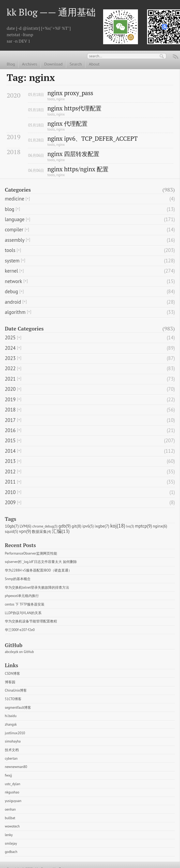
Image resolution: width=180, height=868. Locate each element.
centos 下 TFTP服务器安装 (25, 604)
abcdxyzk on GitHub (19, 652)
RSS (176, 57)
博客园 (10, 682)
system (12, 261)
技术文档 (12, 750)
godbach (11, 852)
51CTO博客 (13, 699)
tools (51, 99)
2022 (10, 368)
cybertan (11, 758)
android (13, 302)
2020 (10, 389)
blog (10, 209)
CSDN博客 (12, 674)
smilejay (11, 843)
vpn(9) (25, 531)
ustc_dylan (12, 784)
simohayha (13, 741)
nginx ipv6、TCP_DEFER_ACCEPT (93, 139)
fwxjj (8, 775)
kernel (11, 271)
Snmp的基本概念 (18, 579)
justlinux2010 (15, 733)
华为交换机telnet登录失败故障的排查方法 (37, 587)
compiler (14, 229)
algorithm (15, 312)
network (13, 281)
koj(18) (118, 526)
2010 (10, 492)
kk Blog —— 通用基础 (51, 12)
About (94, 64)
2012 (10, 472)
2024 (10, 348)
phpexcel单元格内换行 (22, 596)
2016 (10, 430)
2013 (10, 461)
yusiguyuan (13, 801)
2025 (10, 337)
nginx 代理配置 (67, 124)
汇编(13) (61, 531)
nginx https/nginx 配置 (78, 169)
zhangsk (11, 724)
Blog (11, 64)
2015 (10, 440)
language (15, 219)
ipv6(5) (88, 526)
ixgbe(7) (102, 526)
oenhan (10, 809)
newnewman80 (16, 767)
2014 (10, 451)
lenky (9, 835)
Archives (30, 64)
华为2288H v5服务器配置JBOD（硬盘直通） (38, 570)
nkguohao (12, 792)
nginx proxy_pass (70, 93)
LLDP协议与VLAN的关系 (23, 613)
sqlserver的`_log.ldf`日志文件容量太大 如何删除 (41, 562)
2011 (10, 482)
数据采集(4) (41, 532)
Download (53, 64)
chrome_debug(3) (45, 526)
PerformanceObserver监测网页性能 (31, 553)
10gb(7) (12, 526)
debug (11, 291)
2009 (10, 502)
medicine (14, 199)
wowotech (12, 826)
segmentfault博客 (18, 708)
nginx (60, 99)
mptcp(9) (143, 526)
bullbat (10, 818)
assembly (15, 240)
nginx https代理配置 (74, 108)
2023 (10, 358)
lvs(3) (130, 526)
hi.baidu (11, 716)
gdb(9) (65, 526)
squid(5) (12, 531)
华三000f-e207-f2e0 (20, 630)
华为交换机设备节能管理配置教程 (31, 621)
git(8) (76, 526)
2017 (10, 420)
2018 (10, 410)
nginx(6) (160, 526)
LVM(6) (25, 526)
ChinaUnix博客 (16, 690)
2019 (10, 399)
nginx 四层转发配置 (73, 154)
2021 (10, 379)
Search (76, 64)
